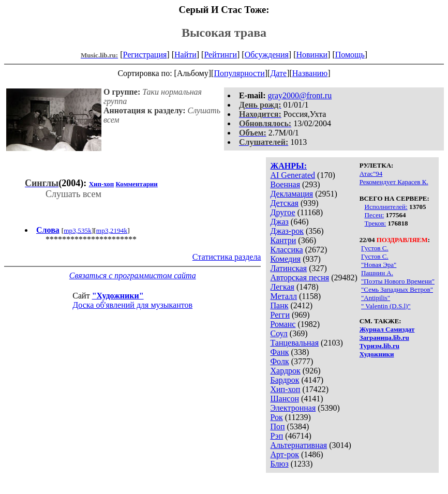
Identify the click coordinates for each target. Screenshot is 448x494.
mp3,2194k (112, 230)
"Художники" (118, 296)
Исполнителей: (386, 207)
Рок (276, 417)
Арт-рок (284, 454)
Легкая (282, 287)
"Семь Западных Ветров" (397, 289)
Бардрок (285, 380)
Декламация (292, 194)
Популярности (239, 73)
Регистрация (145, 55)
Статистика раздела (227, 257)
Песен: (375, 215)
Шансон (284, 399)
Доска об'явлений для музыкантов (132, 305)
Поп (277, 426)
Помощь (350, 55)
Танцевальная (294, 343)
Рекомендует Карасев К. (394, 182)
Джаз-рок (287, 231)
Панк (279, 305)
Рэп (277, 436)
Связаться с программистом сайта (133, 275)
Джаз (279, 222)
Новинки (312, 55)
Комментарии (137, 184)
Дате (278, 73)
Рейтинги (220, 55)
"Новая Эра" (379, 265)
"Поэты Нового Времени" (398, 281)
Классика (286, 250)
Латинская (288, 268)
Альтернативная (298, 445)
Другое (282, 212)
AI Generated (293, 175)
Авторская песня (300, 278)
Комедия (285, 259)
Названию (310, 73)
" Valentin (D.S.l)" (386, 306)
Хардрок (285, 371)
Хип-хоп (285, 389)
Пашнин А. (377, 273)
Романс (283, 324)
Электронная (293, 408)
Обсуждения (267, 55)
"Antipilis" (376, 298)
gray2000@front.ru (300, 95)
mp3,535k (78, 230)
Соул (279, 333)
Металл (283, 296)
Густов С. (375, 248)
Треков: (376, 223)
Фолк (279, 361)
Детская (284, 203)
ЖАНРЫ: (288, 166)
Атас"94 (371, 174)
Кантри (283, 240)
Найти (185, 55)
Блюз (279, 464)
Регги (280, 315)
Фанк (279, 352)
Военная (285, 184)
